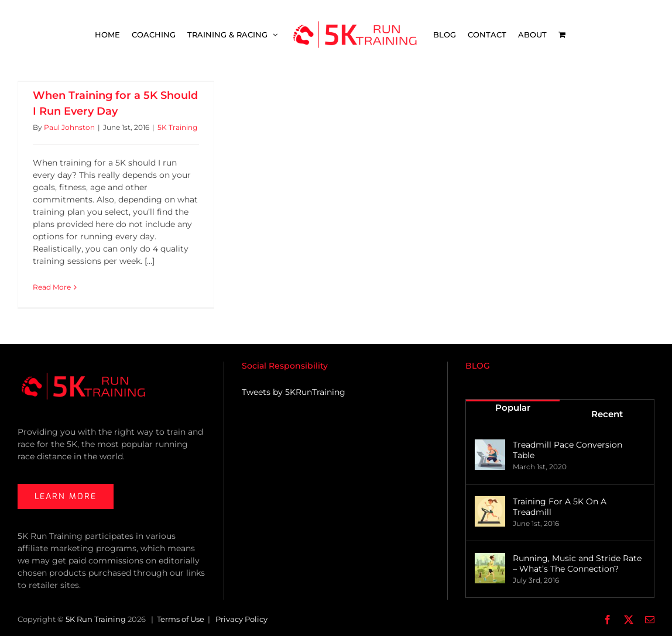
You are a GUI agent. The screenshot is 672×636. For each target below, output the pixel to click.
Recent (607, 414)
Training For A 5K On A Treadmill (560, 507)
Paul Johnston (69, 127)
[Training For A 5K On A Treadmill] (490, 511)
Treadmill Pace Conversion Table (568, 450)
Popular (513, 408)
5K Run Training (96, 619)
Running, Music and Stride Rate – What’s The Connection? (577, 563)
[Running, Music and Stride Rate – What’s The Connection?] (490, 568)
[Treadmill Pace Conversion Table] (490, 455)
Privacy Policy (241, 619)
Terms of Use (181, 619)
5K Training (177, 127)
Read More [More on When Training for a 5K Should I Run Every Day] (52, 287)
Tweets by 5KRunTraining (294, 392)
